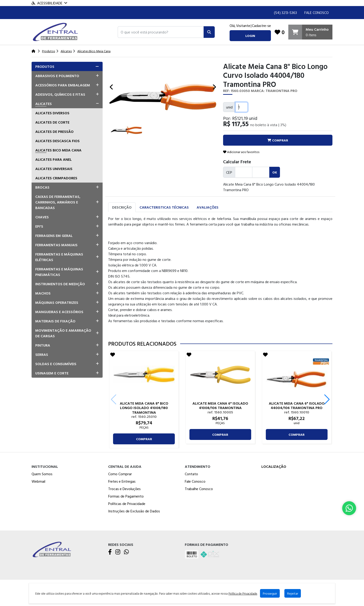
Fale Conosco (317, 13)
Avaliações (208, 207)
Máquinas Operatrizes (57, 302)
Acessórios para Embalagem (63, 85)
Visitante (243, 26)
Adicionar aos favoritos (241, 152)
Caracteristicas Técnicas (164, 207)
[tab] (67, 66)
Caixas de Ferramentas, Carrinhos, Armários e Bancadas (58, 202)
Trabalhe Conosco (199, 489)
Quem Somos (42, 474)
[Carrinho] (310, 32)
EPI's (39, 226)
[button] (161, 32)
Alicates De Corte (52, 122)
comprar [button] (278, 140)
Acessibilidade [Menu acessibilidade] (49, 3)
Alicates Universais (54, 169)
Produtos (45, 66)
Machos (43, 293)
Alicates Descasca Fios (57, 141)
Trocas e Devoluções (124, 489)
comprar (144, 439)
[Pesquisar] (209, 32)
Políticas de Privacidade (127, 504)
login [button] (250, 36)
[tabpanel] (220, 274)
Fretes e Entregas (122, 481)
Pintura (43, 345)
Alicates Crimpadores (56, 178)
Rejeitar (293, 593)
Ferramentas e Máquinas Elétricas (59, 257)
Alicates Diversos (52, 113)
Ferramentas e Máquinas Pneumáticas (59, 272)
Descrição (122, 207)
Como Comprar (120, 474)
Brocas (42, 187)
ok (275, 172)
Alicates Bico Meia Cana (58, 150)
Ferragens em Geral (54, 236)
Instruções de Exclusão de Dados (134, 511)
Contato (191, 474)
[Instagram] (118, 552)
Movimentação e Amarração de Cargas (63, 333)
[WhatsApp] (126, 552)
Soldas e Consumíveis (56, 364)
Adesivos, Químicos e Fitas (60, 94)
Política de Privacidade (243, 593)
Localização (274, 466)
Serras (42, 354)
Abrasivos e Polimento (57, 76)
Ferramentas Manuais (56, 245)
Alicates (44, 104)
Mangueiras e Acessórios (59, 312)
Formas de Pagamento (126, 496)
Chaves (42, 217)
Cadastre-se (261, 26)
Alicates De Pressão (54, 131)
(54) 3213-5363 (285, 13)
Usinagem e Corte (52, 373)
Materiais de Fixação (55, 321)
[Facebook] (110, 552)
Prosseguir (270, 593)
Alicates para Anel (54, 159)
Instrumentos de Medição (60, 284)
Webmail (38, 481)
